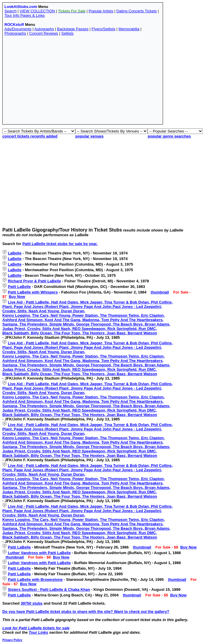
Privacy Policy (12, 640)
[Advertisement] (79, 81)
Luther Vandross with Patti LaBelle (39, 553)
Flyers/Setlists (103, 29)
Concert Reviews (44, 33)
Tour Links (39, 632)
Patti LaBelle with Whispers (33, 292)
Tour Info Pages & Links (25, 15)
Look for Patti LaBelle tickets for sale (36, 628)
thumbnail (160, 292)
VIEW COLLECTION (37, 11)
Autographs (44, 29)
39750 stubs (31, 603)
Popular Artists (101, 11)
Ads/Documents (18, 29)
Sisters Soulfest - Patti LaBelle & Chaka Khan (49, 590)
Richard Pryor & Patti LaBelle (35, 281)
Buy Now (17, 297)
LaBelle (15, 253)
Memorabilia (129, 29)
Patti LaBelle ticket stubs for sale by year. (60, 244)
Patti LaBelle (19, 287)
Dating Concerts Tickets (137, 11)
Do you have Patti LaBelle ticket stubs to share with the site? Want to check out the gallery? (86, 612)
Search (10, 11)
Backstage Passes (73, 29)
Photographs (15, 33)
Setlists (67, 33)
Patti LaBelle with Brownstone (35, 580)
